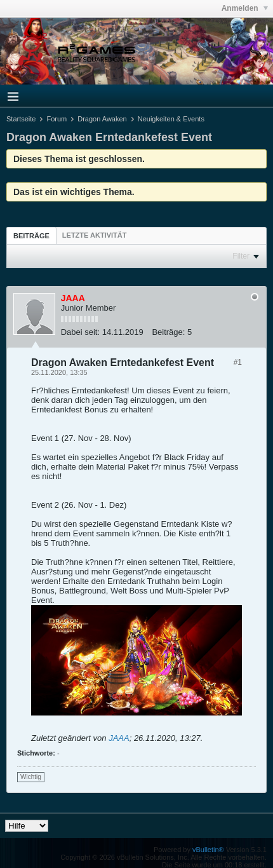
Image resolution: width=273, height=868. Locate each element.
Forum (57, 119)
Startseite (21, 119)
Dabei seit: (80, 332)
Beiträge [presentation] (31, 236)
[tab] (31, 235)
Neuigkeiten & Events (171, 119)
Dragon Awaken (102, 119)
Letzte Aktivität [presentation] (95, 235)
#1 (238, 362)
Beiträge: (168, 332)
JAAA (119, 738)
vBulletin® (208, 850)
